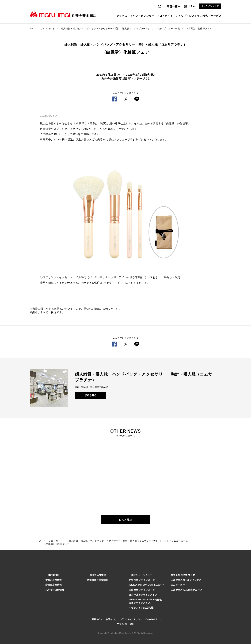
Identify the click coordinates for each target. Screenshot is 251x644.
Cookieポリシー (154, 619)
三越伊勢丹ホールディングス (186, 580)
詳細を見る (91, 395)
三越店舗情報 (52, 575)
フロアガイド (165, 16)
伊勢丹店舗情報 (54, 580)
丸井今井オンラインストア (143, 595)
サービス (216, 16)
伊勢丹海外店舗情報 (98, 580)
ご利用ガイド (96, 619)
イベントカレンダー (142, 16)
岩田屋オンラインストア (142, 590)
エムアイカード (179, 585)
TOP (32, 29)
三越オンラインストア (141, 575)
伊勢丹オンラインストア (142, 580)
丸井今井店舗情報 (55, 590)
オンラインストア (210, 6)
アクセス (122, 16)
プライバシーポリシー (131, 619)
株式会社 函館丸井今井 (183, 575)
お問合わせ (111, 619)
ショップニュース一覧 (168, 29)
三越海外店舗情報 (97, 575)
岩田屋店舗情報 (54, 585)
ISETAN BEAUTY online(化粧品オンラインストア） (145, 601)
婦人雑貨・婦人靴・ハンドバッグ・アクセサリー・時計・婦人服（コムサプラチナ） (106, 29)
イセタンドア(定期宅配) (142, 608)
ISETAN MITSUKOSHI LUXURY (147, 585)
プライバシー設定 (125, 624)
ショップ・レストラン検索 (192, 16)
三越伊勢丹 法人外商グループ (187, 590)
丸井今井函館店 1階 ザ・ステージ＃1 (125, 79)
